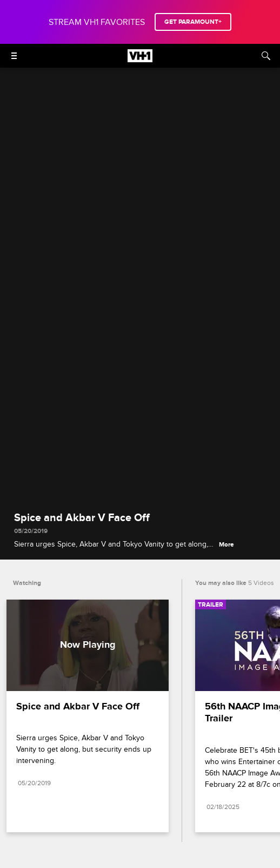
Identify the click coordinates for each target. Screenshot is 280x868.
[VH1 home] (140, 60)
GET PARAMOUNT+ (193, 22)
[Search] (266, 56)
